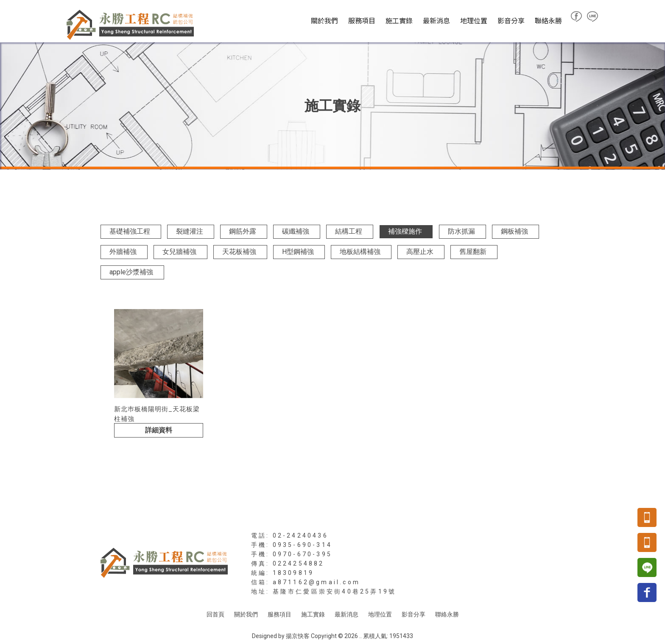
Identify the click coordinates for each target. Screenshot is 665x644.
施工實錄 (399, 20)
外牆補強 (123, 252)
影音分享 (511, 20)
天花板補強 (239, 252)
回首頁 (215, 614)
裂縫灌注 (190, 231)
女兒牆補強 (179, 252)
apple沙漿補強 (131, 272)
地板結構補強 (360, 252)
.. (360, 636)
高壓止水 (420, 252)
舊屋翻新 (473, 252)
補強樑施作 (405, 231)
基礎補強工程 (130, 231)
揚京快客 (298, 636)
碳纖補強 (296, 231)
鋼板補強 (514, 231)
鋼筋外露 (243, 231)
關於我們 (324, 20)
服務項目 (362, 20)
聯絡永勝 (548, 20)
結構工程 (349, 231)
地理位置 (474, 20)
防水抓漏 (461, 231)
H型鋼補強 (298, 252)
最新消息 (436, 20)
